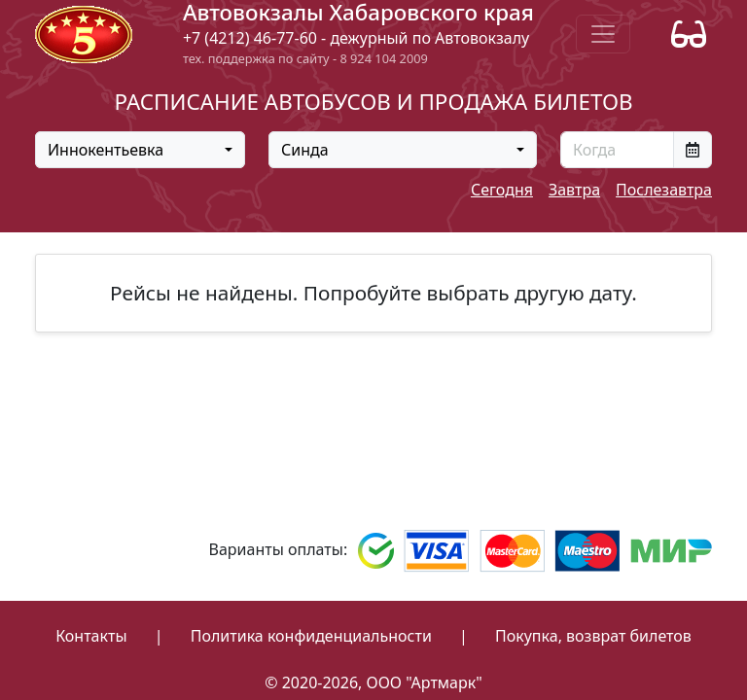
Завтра (574, 190)
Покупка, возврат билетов (593, 636)
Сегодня (502, 190)
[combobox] (140, 150)
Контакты (91, 636)
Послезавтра (664, 190)
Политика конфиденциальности (311, 636)
